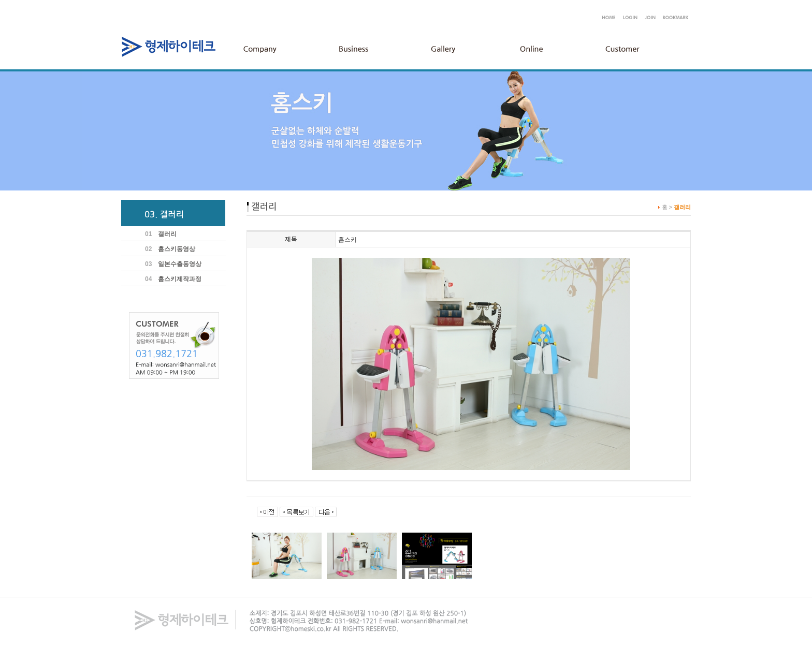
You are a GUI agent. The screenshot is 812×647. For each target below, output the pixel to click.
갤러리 (167, 234)
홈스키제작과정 (180, 279)
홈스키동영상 (177, 249)
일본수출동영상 (180, 264)
